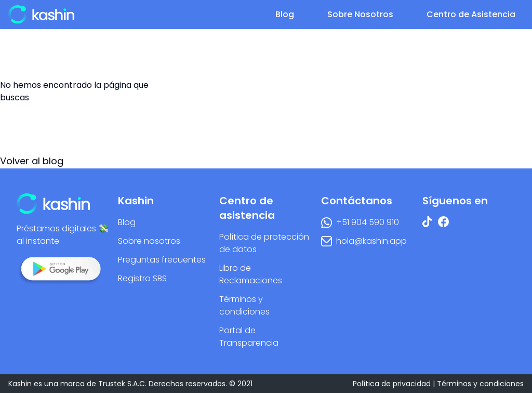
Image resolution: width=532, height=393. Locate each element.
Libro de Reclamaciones (251, 274)
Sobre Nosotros (360, 14)
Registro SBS (142, 278)
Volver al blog (32, 161)
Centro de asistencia (247, 208)
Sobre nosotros (149, 241)
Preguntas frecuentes (162, 260)
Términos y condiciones (244, 305)
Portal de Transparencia (249, 337)
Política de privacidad (392, 384)
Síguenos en (455, 201)
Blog (285, 14)
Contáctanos (357, 201)
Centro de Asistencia (471, 14)
